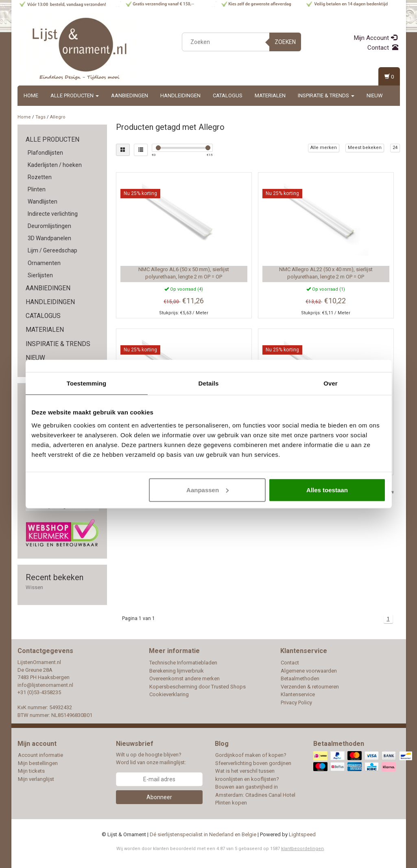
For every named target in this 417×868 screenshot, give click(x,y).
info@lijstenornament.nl (45, 685)
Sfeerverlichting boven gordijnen (253, 763)
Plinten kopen (231, 803)
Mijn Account (376, 38)
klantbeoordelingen (302, 849)
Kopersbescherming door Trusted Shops (198, 687)
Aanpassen (207, 490)
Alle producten (75, 95)
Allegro (58, 117)
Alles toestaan (327, 490)
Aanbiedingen (130, 95)
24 (395, 148)
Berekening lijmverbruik (177, 671)
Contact (383, 48)
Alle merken (324, 148)
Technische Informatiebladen (183, 663)
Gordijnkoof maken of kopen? (251, 755)
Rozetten (40, 177)
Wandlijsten (43, 202)
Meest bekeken (365, 148)
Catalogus (228, 95)
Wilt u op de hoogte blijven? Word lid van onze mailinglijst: (151, 758)
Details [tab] (209, 383)
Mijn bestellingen (38, 763)
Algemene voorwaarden (309, 671)
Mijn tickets (31, 771)
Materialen (270, 95)
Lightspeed (302, 834)
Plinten (37, 189)
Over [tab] (331, 383)
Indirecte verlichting (53, 214)
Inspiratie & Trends (326, 95)
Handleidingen (180, 95)
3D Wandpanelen (49, 238)
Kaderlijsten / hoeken (55, 165)
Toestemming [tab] (87, 383)
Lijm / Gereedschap (52, 250)
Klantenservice (298, 694)
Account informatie (40, 755)
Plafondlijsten (45, 153)
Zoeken (285, 42)
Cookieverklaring (169, 694)
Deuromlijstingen (49, 226)
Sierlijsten (40, 275)
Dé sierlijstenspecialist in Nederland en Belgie (203, 834)
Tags (40, 117)
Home (31, 95)
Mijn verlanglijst (36, 779)
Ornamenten (44, 263)
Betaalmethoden (300, 678)
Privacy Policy (296, 703)
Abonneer (159, 797)
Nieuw (375, 95)
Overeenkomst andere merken (184, 678)
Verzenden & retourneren (310, 687)
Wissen (34, 587)
